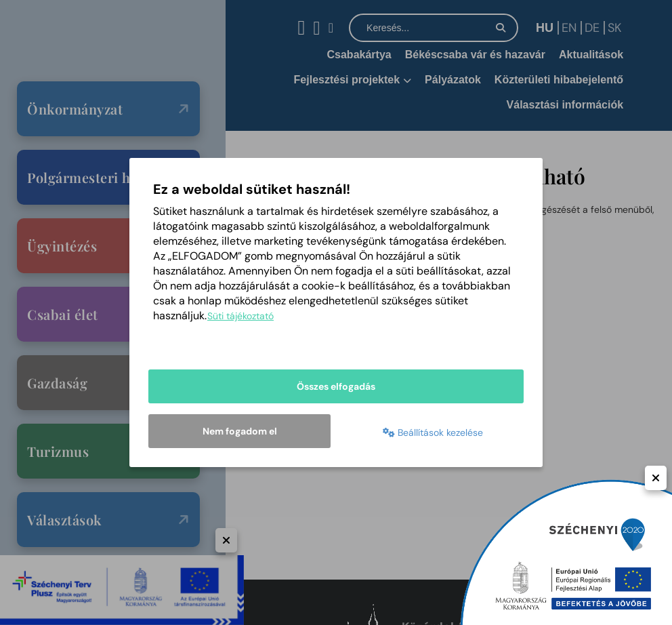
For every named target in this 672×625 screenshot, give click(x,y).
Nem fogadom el (240, 431)
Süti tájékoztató (240, 316)
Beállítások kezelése (433, 432)
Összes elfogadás (336, 386)
